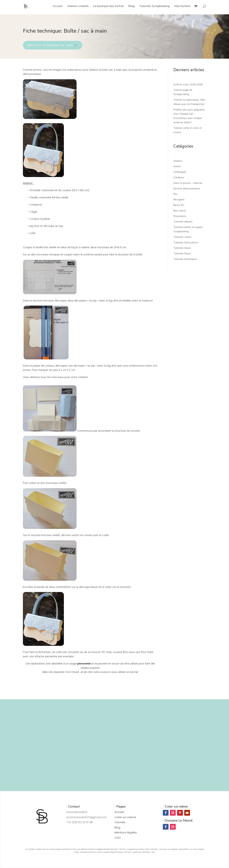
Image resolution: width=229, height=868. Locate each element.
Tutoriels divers (182, 249)
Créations (179, 178)
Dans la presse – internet (188, 184)
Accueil (58, 6)
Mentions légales (126, 833)
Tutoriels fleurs (182, 254)
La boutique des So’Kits (109, 6)
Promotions (180, 217)
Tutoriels (120, 823)
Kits (175, 195)
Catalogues (180, 173)
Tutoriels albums (183, 222)
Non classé (180, 211)
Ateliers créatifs (78, 6)
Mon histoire (182, 6)
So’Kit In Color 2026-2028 (188, 85)
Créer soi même (125, 818)
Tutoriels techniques (185, 260)
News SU (179, 206)
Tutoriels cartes (182, 238)
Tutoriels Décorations (186, 243)
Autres (177, 167)
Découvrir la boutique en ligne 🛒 (56, 45)
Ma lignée (179, 200)
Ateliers (178, 162)
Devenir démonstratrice (187, 189)
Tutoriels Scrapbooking (154, 6)
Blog (132, 6)
